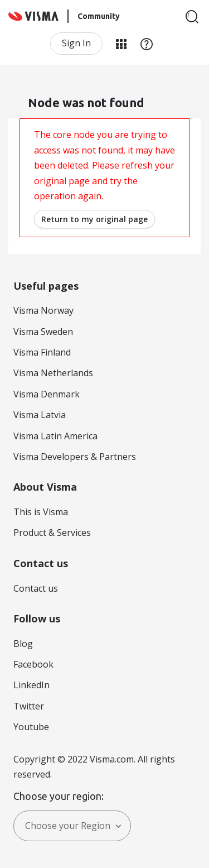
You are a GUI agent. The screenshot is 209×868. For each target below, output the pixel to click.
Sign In (76, 43)
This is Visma (41, 512)
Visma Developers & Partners (75, 457)
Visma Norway (43, 310)
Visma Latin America (55, 436)
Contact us (36, 588)
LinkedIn (31, 685)
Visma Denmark (47, 394)
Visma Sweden (43, 332)
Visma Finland (42, 352)
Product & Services (52, 533)
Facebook (33, 664)
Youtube (31, 727)
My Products (121, 44)
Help (147, 44)
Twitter (29, 706)
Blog (23, 644)
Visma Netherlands (53, 373)
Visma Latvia (40, 415)
